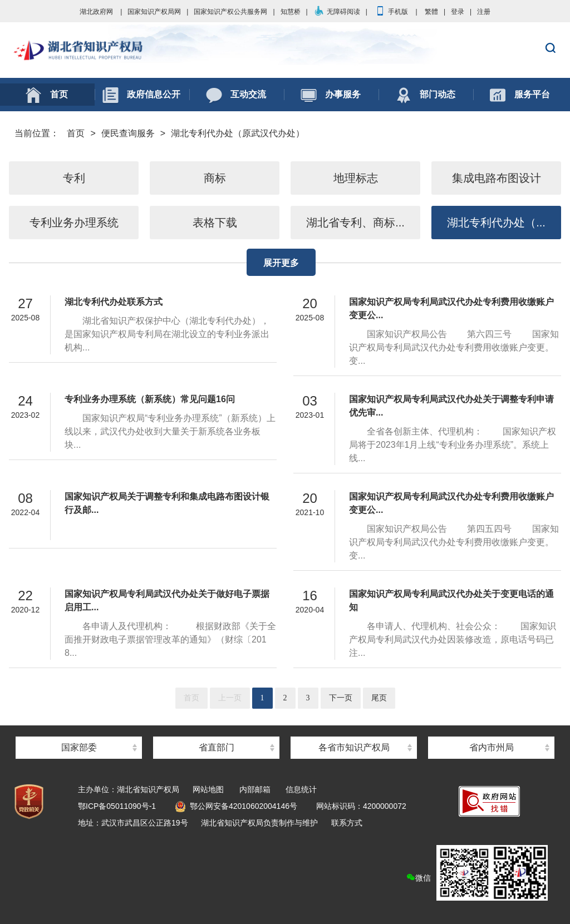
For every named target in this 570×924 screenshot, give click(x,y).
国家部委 (79, 747)
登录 (458, 12)
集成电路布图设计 (497, 178)
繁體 (431, 12)
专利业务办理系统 (74, 223)
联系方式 (347, 823)
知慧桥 (291, 12)
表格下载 (215, 223)
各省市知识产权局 (354, 747)
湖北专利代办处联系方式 (114, 302)
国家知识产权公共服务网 (230, 12)
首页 (76, 133)
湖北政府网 (96, 12)
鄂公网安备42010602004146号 (236, 806)
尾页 (379, 698)
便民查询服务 (128, 133)
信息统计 (301, 789)
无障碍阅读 (337, 12)
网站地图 (208, 789)
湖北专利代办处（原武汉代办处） (238, 133)
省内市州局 (492, 747)
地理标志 (356, 178)
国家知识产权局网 (154, 12)
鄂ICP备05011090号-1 (117, 806)
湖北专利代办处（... (496, 223)
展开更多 (281, 263)
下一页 (341, 698)
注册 (484, 12)
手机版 (391, 12)
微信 (477, 873)
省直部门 (217, 747)
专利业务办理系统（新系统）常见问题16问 (150, 399)
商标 (215, 178)
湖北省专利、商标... (355, 223)
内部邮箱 (255, 789)
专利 (74, 178)
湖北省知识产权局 (285, 51)
